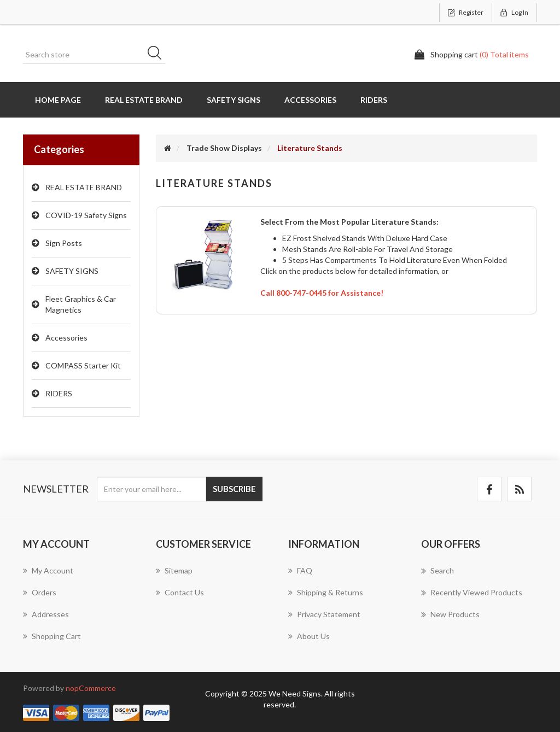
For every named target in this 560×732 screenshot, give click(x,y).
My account (48, 570)
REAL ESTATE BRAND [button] (144, 100)
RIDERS (59, 393)
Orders (40, 592)
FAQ (300, 570)
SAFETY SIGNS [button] (234, 100)
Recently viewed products (472, 593)
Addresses (46, 614)
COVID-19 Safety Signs (86, 215)
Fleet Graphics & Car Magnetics (81, 304)
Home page (58, 100)
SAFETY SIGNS (72, 271)
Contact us (180, 592)
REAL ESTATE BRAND (84, 187)
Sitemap (174, 570)
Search (158, 55)
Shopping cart (52, 636)
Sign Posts (64, 243)
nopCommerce (91, 688)
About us (309, 636)
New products (450, 614)
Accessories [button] (310, 100)
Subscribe (234, 489)
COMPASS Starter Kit (83, 365)
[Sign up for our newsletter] (151, 489)
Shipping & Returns (326, 592)
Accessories (66, 338)
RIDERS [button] (374, 100)
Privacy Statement (324, 614)
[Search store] (94, 55)
